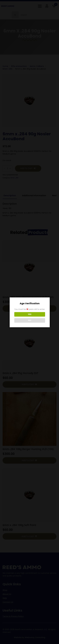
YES (30, 314)
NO (30, 320)
